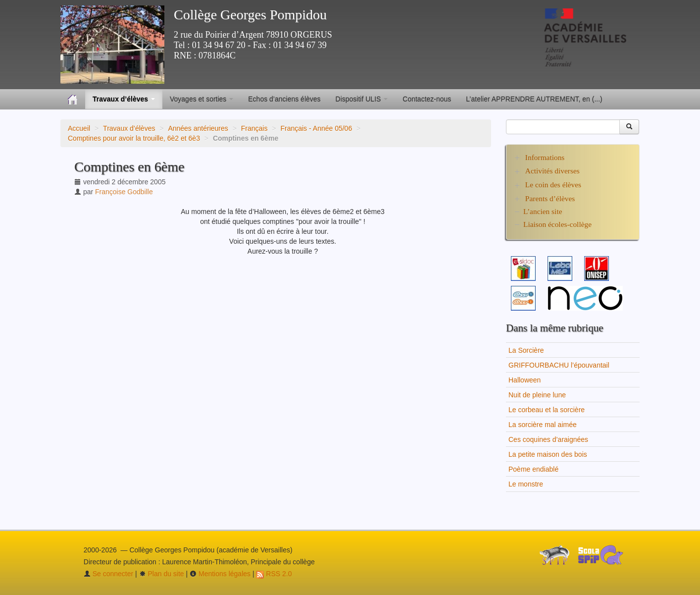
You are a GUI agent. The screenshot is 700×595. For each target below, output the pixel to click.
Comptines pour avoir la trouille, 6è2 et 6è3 (134, 138)
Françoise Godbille (124, 192)
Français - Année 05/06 (316, 128)
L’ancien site (543, 211)
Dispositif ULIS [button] (362, 99)
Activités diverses (552, 171)
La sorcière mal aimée (543, 425)
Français (254, 128)
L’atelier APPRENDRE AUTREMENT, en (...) (534, 99)
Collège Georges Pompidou (250, 15)
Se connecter (108, 574)
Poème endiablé (533, 469)
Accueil (79, 128)
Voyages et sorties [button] (201, 99)
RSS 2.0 (274, 574)
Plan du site (162, 574)
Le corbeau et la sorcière (547, 410)
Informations (545, 157)
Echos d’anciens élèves (284, 99)
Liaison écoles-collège (557, 224)
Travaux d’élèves (129, 128)
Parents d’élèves (550, 198)
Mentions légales (220, 574)
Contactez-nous (427, 99)
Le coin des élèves (553, 185)
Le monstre (526, 484)
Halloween (525, 380)
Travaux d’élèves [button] (124, 99)
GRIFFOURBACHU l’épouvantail (559, 365)
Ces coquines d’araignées (548, 439)
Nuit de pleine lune (537, 395)
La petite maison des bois (548, 454)
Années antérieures (198, 128)
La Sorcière (526, 350)
